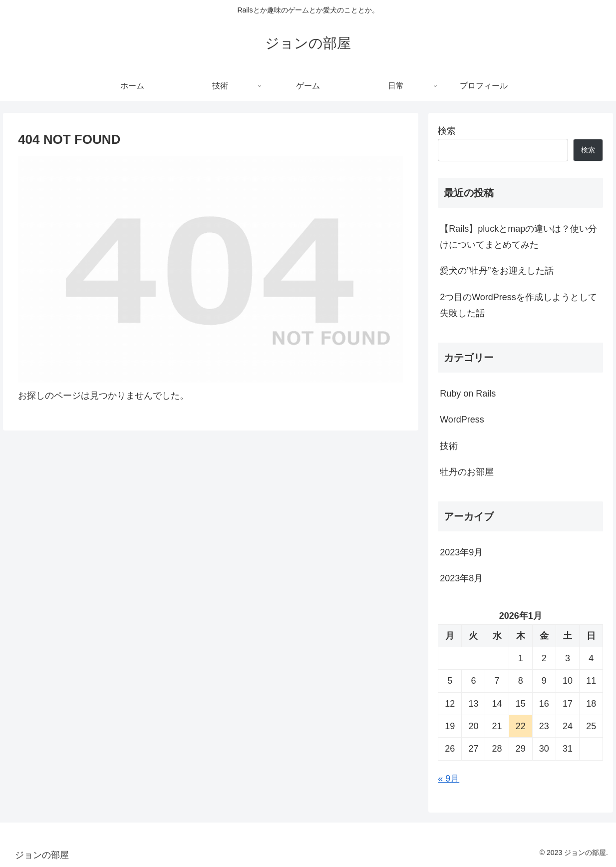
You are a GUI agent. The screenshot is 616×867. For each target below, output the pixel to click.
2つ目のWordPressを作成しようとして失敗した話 (518, 305)
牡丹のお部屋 (467, 472)
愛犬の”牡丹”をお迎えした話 (497, 271)
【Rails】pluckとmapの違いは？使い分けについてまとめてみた (518, 237)
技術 (449, 446)
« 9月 (449, 779)
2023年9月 (461, 552)
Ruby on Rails (468, 394)
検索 (447, 131)
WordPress (462, 420)
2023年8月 (461, 578)
